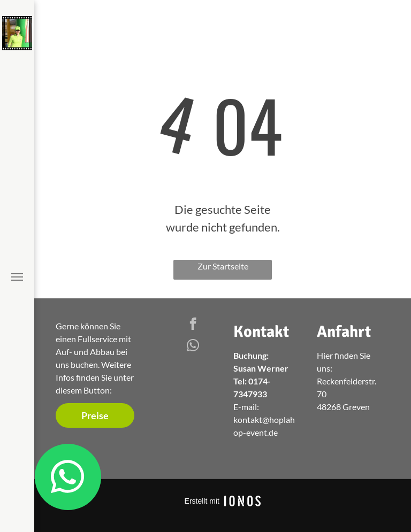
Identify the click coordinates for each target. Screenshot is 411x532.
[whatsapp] (193, 346)
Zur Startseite (223, 266)
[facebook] (193, 325)
